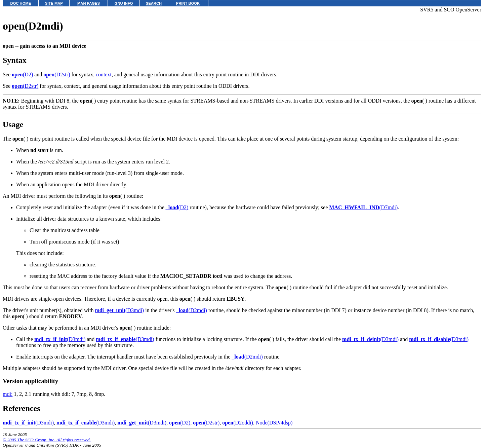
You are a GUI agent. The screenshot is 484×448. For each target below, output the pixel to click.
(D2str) (57, 74)
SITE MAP (54, 3)
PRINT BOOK (188, 3)
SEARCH (154, 3)
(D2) (22, 74)
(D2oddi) (238, 423)
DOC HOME (21, 3)
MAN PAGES (89, 3)
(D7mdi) (363, 207)
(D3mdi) (119, 310)
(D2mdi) (191, 310)
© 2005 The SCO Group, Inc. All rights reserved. (47, 440)
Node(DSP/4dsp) (274, 423)
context (104, 74)
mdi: (8, 394)
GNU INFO (124, 3)
